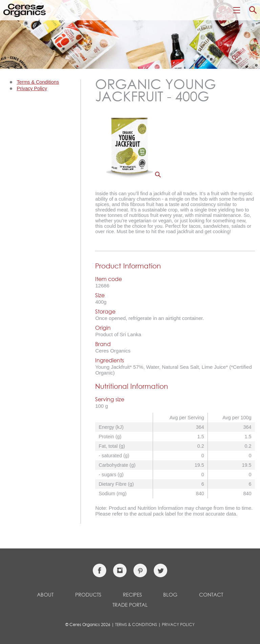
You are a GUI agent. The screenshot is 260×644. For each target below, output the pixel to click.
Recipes (132, 595)
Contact (211, 595)
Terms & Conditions (38, 82)
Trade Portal (130, 605)
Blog (170, 595)
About (45, 595)
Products (88, 595)
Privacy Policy (32, 88)
